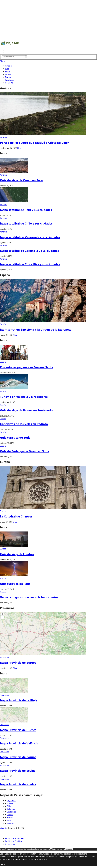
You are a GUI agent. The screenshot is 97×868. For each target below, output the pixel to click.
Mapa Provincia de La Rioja (19, 701)
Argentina (11, 801)
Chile (9, 806)
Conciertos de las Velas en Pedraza (24, 424)
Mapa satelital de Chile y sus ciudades (26, 224)
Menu (3, 61)
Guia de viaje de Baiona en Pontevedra (27, 411)
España (8, 74)
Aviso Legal (10, 844)
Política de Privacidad (14, 839)
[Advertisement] (48, 18)
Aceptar (69, 849)
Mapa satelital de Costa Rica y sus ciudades (30, 264)
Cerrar (3, 865)
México (10, 818)
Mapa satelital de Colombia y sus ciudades (29, 251)
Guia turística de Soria (15, 438)
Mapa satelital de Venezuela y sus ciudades (30, 237)
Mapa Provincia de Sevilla (18, 771)
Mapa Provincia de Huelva (18, 785)
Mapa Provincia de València (19, 744)
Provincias (10, 80)
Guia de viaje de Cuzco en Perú (21, 180)
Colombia (11, 809)
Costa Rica (11, 812)
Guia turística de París (15, 584)
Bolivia (10, 804)
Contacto (9, 83)
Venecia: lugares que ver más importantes (29, 598)
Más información (57, 849)
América (9, 66)
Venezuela (11, 823)
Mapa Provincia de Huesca (18, 730)
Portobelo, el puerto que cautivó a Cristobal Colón (35, 143)
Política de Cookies (13, 841)
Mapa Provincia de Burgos (18, 663)
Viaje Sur (4, 828)
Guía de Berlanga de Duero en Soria (25, 451)
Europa (8, 77)
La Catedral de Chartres (16, 517)
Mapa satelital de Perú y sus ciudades (26, 210)
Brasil (7, 72)
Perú (9, 820)
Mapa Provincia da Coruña (18, 757)
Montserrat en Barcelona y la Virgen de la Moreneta (36, 330)
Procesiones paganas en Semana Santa (27, 367)
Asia (7, 69)
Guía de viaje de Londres (17, 554)
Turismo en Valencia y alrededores (24, 397)
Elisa (19, 148)
